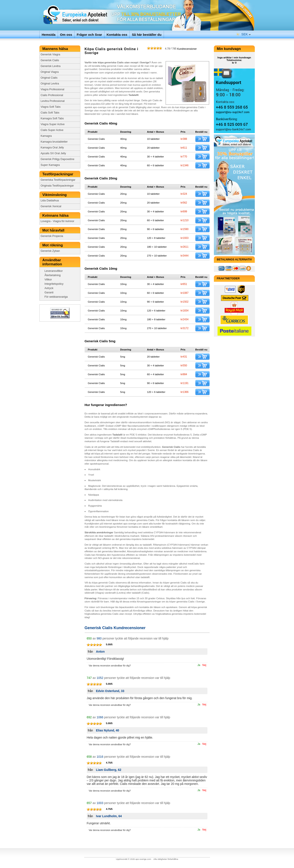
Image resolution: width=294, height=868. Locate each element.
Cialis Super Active (52, 130)
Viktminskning (55, 195)
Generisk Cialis (50, 60)
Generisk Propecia (52, 236)
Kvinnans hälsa (56, 215)
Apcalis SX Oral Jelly (53, 153)
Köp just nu (202, 139)
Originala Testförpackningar (57, 186)
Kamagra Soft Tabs (52, 118)
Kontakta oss (117, 35)
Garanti (49, 292)
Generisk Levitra (51, 66)
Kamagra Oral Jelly (52, 148)
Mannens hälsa (56, 49)
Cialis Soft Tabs (50, 113)
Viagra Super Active (53, 124)
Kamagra (46, 136)
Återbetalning (53, 275)
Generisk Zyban (50, 251)
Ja (199, 665)
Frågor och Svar (89, 35)
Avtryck (49, 288)
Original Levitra (50, 84)
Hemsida (49, 35)
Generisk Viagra (51, 54)
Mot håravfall (54, 230)
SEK (242, 33)
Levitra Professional (53, 101)
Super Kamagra (50, 165)
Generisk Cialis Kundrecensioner (115, 628)
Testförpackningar (58, 174)
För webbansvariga (56, 297)
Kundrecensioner (181, 49)
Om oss (66, 35)
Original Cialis (49, 78)
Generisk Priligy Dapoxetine (58, 159)
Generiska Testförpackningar (58, 180)
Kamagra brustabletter (54, 142)
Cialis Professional (52, 95)
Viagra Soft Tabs (51, 107)
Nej (204, 665)
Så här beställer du (147, 35)
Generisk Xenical (51, 206)
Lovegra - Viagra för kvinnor (58, 221)
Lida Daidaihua (50, 201)
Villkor (48, 280)
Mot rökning (54, 245)
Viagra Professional (53, 89)
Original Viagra (50, 72)
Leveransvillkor (54, 271)
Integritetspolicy (54, 284)
